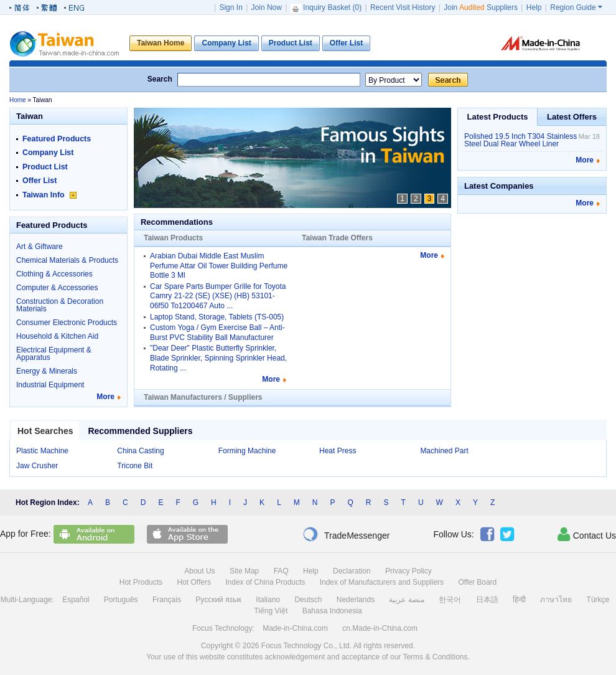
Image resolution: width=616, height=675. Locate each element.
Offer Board (477, 582)
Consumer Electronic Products (67, 323)
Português (121, 600)
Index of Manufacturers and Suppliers (382, 582)
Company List (48, 153)
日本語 (487, 600)
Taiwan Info (49, 195)
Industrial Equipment (50, 385)
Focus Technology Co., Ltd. (306, 646)
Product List (45, 167)
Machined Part (444, 451)
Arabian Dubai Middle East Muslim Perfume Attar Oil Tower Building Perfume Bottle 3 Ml (219, 266)
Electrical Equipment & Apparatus (54, 354)
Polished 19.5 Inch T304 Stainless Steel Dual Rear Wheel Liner (520, 140)
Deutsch (308, 600)
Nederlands (356, 600)
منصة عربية (406, 600)
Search (160, 79)
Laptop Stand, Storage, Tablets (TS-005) (217, 317)
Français (167, 600)
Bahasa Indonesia (332, 611)
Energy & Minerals (47, 371)
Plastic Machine (42, 451)
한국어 (450, 600)
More (105, 397)
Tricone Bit (135, 466)
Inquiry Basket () (327, 7)
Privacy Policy (408, 571)
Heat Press (338, 451)
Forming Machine (247, 451)
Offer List (40, 181)
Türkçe (598, 600)
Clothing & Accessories (54, 274)
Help (534, 7)
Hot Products (141, 582)
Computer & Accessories (57, 288)
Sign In (231, 7)
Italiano (268, 600)
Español (76, 600)
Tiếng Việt (271, 611)
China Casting (140, 451)
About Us (199, 571)
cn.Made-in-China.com (380, 628)
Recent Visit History (403, 7)
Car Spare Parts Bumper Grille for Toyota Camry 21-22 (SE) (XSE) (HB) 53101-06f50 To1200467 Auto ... (218, 296)
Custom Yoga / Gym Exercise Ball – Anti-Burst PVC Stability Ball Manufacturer (217, 333)
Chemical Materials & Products (67, 260)
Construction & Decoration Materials (60, 305)
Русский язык (218, 600)
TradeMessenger (346, 534)
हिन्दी (519, 600)
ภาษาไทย (556, 600)
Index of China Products (265, 582)
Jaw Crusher (37, 466)
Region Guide (576, 7)
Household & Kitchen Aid (57, 336)
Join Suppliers (481, 7)
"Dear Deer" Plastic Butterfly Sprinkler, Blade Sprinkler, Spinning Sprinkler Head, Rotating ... (218, 358)
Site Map (244, 571)
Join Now (267, 7)
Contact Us (587, 534)
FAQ (281, 571)
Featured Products (57, 139)
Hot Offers (194, 582)
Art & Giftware (40, 247)
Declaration (352, 571)
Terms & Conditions (435, 657)
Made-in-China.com (295, 628)
